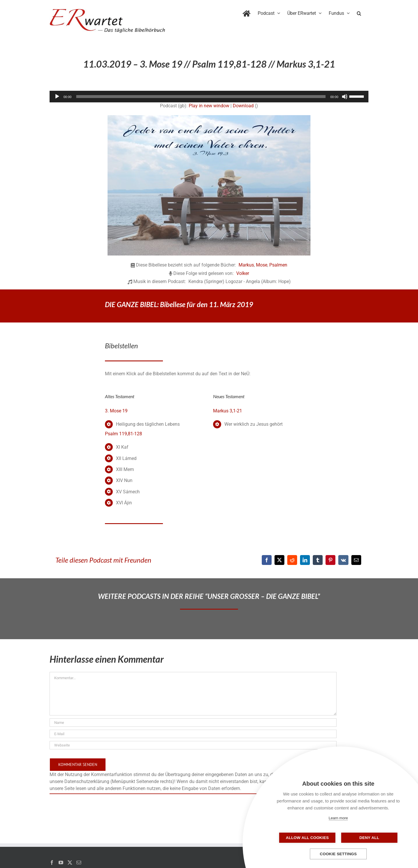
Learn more (338, 818)
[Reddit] (292, 560)
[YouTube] (61, 862)
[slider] (201, 97)
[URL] (193, 745)
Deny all (367, 838)
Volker (243, 273)
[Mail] (79, 862)
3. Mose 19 (116, 411)
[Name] (193, 723)
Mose (262, 265)
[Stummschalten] (345, 97)
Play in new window (209, 106)
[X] (279, 560)
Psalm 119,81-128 (123, 434)
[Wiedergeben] (57, 97)
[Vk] (343, 560)
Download (243, 106)
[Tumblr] (318, 560)
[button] (359, 12)
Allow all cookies (309, 838)
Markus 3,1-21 (228, 411)
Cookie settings (338, 854)
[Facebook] (267, 560)
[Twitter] (70, 862)
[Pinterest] (330, 560)
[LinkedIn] (305, 560)
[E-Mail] (356, 560)
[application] (209, 97)
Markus (246, 265)
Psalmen (278, 265)
